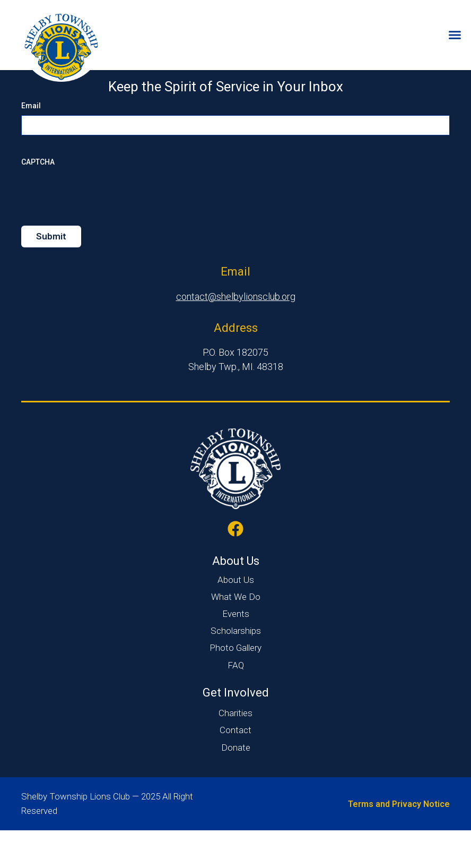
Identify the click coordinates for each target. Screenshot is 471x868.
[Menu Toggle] (455, 35)
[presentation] (102, 230)
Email (31, 143)
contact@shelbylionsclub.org (236, 334)
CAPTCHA (38, 200)
